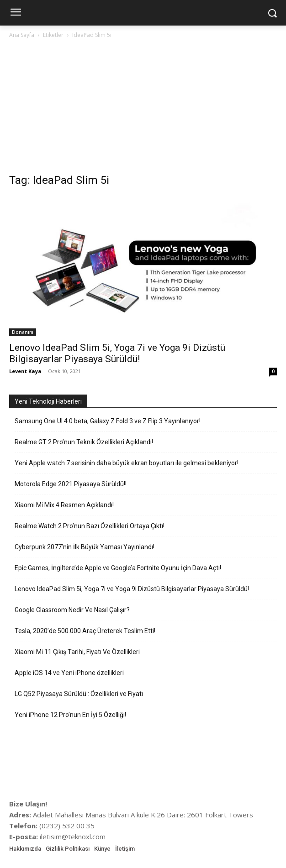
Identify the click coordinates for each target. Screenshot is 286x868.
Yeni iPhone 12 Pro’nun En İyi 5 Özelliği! (70, 715)
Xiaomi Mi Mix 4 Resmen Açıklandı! (64, 505)
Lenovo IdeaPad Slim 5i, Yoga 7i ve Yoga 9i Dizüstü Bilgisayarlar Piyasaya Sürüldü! (117, 353)
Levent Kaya (25, 371)
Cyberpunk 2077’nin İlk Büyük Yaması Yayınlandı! (85, 547)
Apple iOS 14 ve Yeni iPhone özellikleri (69, 673)
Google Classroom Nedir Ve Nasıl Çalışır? (72, 610)
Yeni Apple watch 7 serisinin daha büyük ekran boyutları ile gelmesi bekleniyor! (127, 463)
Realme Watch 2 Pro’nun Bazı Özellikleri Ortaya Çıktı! (90, 526)
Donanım (23, 332)
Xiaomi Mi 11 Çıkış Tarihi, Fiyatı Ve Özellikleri (77, 652)
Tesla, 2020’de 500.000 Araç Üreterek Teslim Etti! (85, 631)
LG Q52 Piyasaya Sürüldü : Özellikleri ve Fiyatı (79, 694)
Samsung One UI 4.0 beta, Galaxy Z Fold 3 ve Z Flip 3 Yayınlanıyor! (108, 421)
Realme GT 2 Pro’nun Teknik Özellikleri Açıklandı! (84, 442)
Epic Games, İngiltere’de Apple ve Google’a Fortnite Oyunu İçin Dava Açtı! (118, 568)
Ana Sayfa (22, 35)
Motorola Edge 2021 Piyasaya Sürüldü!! (71, 484)
